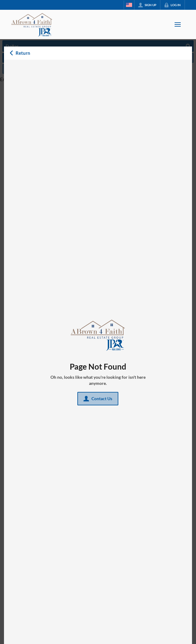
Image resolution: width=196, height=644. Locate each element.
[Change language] (129, 5)
